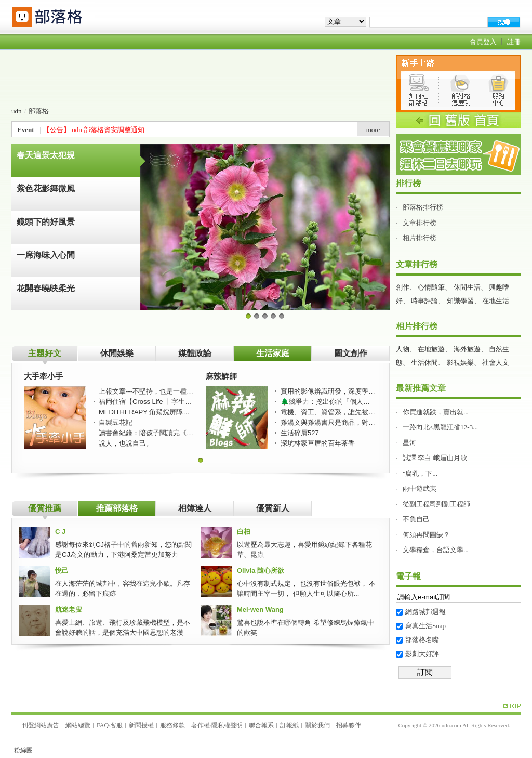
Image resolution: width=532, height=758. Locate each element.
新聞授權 (141, 725)
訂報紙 (289, 725)
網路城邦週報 (425, 612)
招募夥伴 (349, 725)
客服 (116, 725)
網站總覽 (78, 725)
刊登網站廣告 (41, 725)
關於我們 (317, 725)
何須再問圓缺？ (426, 535)
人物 (403, 349)
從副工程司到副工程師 (436, 504)
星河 (409, 443)
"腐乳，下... (420, 473)
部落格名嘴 (422, 640)
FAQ (103, 725)
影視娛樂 (460, 363)
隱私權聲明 (227, 725)
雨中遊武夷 (420, 488)
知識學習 (460, 301)
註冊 (514, 42)
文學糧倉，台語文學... (436, 550)
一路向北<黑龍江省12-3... (440, 427)
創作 (403, 287)
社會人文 (496, 363)
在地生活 (496, 301)
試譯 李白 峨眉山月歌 (435, 458)
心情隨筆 (431, 287)
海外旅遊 (467, 349)
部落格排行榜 (423, 207)
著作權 (201, 725)
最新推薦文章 (421, 388)
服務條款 (172, 725)
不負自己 (416, 519)
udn (17, 111)
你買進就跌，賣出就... (436, 412)
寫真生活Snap (425, 626)
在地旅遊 (431, 349)
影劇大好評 (422, 654)
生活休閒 (424, 363)
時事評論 (424, 301)
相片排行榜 (420, 238)
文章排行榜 (420, 223)
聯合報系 (261, 725)
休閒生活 (467, 287)
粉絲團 (23, 750)
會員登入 (483, 42)
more (373, 130)
